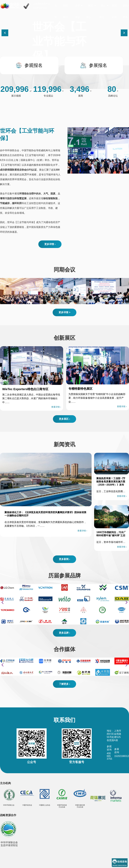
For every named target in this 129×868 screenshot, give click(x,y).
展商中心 (89, 11)
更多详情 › (50, 244)
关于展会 (78, 11)
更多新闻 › (64, 559)
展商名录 (114, 11)
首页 (56, 11)
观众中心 (102, 11)
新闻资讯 (125, 11)
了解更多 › (64, 684)
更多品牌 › (64, 633)
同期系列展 (65, 17)
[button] (124, 33)
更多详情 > (64, 312)
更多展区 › (64, 419)
